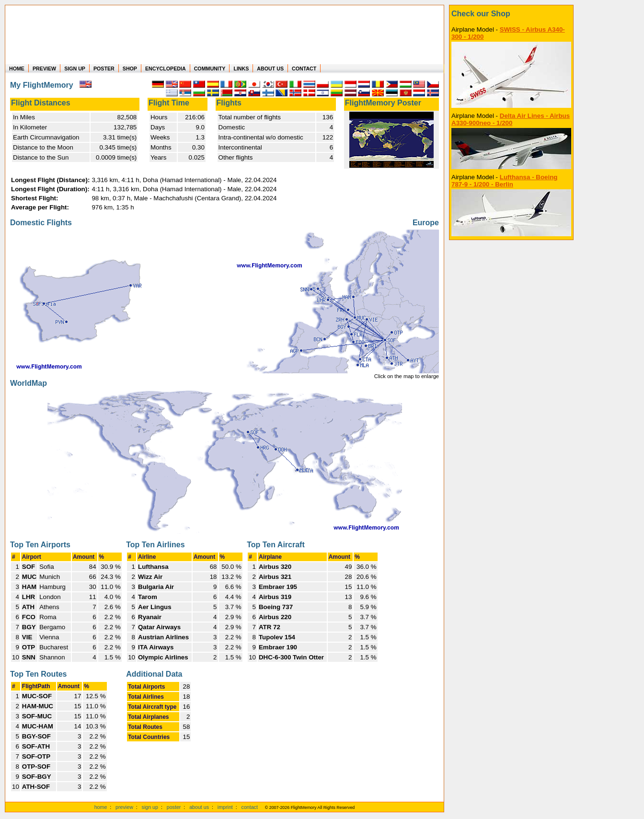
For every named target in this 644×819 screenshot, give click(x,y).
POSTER (104, 69)
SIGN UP (75, 69)
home (101, 807)
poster (174, 807)
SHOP (130, 69)
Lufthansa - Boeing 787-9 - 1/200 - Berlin (504, 181)
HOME (17, 69)
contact (250, 807)
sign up (150, 807)
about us (199, 807)
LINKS (241, 69)
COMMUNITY (210, 69)
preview (124, 807)
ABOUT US (270, 69)
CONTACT (304, 69)
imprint (225, 807)
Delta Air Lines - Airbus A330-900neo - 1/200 (511, 119)
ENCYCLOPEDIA (166, 69)
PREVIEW (44, 69)
